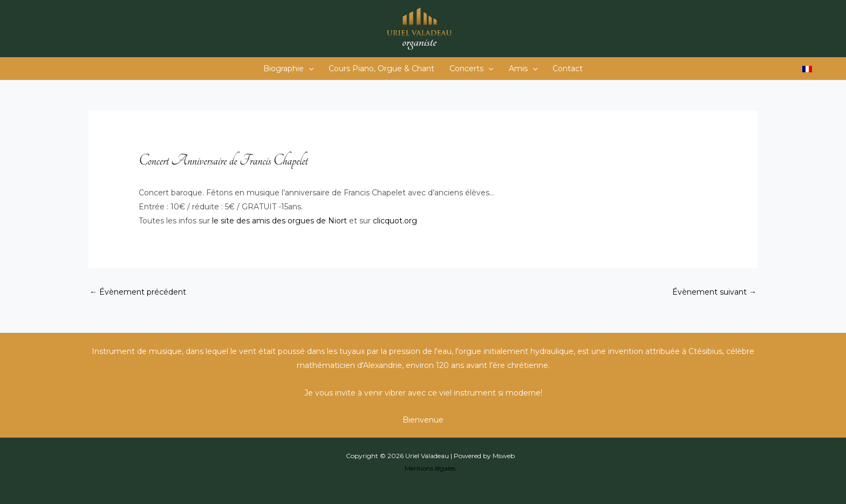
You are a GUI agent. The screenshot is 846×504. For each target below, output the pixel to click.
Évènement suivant (714, 292)
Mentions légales (430, 468)
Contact (568, 69)
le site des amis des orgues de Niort (279, 221)
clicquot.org (395, 221)
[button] (309, 69)
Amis (523, 69)
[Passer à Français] (807, 69)
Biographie (288, 69)
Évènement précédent (138, 292)
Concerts (471, 69)
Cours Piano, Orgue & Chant (381, 69)
